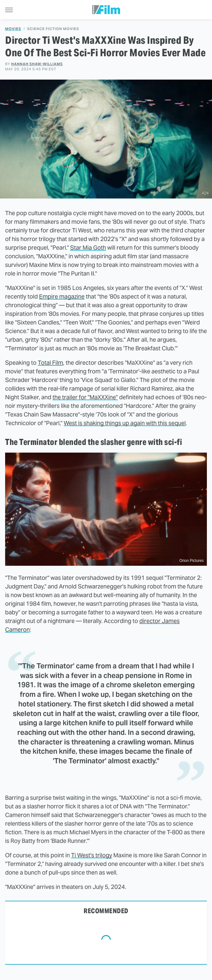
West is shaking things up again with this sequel (125, 423)
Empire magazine (62, 296)
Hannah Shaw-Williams (37, 64)
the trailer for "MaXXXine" (85, 397)
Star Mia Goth (88, 248)
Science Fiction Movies (53, 29)
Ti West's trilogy (92, 855)
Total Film (50, 363)
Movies (13, 29)
